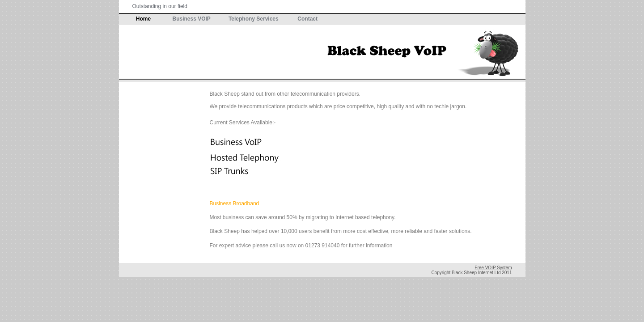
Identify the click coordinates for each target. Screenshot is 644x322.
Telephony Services (254, 19)
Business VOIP (192, 19)
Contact (307, 19)
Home (143, 19)
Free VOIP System (493, 268)
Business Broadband (235, 203)
